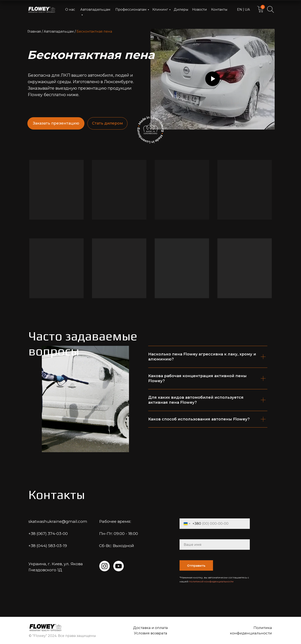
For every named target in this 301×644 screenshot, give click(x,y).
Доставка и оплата (150, 628)
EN (240, 10)
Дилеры (181, 10)
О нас (70, 10)
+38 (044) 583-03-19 (48, 546)
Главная (34, 31)
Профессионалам (131, 10)
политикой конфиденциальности (211, 581)
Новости (200, 10)
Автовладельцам (59, 31)
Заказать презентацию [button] (56, 123)
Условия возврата (151, 633)
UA (247, 10)
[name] (215, 545)
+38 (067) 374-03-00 (48, 534)
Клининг (160, 10)
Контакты (219, 10)
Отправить (196, 566)
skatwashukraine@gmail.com (58, 521)
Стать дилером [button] (107, 123)
